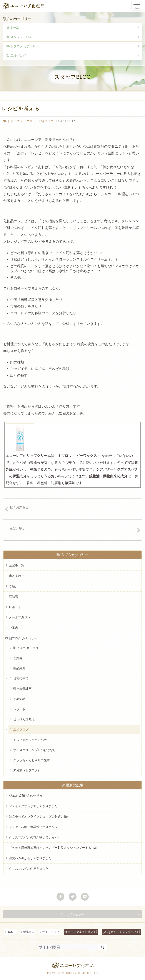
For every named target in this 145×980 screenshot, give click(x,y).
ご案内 (13, 628)
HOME (11, 932)
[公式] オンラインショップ (120, 932)
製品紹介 (19, 668)
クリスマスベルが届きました (29, 869)
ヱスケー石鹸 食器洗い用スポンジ (33, 827)
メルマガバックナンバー (30, 740)
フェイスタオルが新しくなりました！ (35, 806)
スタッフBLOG (21, 37)
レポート (15, 607)
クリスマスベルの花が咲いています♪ (34, 837)
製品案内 (29, 932)
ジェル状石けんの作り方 (26, 796)
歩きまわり (17, 576)
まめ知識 (19, 699)
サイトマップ (51, 932)
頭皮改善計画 (22, 689)
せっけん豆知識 (24, 719)
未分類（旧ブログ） (27, 770)
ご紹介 (13, 586)
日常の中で (21, 678)
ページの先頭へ (73, 914)
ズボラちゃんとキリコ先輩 (32, 760)
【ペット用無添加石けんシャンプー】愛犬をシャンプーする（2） (54, 848)
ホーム (15, 27)
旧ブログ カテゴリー (25, 46)
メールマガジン (20, 617)
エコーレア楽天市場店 (79, 932)
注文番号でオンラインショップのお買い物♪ (39, 816)
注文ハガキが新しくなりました (30, 858)
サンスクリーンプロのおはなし (35, 750)
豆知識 (13, 597)
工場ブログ (18, 56)
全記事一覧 (17, 565)
